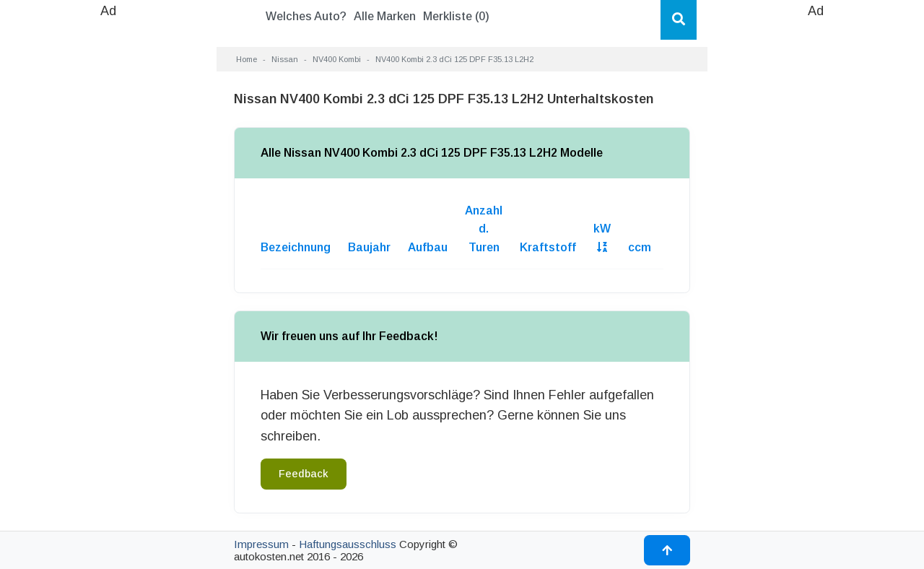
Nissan (285, 59)
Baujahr (369, 247)
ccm (640, 247)
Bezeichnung (296, 247)
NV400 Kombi (337, 59)
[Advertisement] (108, 238)
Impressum (261, 544)
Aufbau (428, 247)
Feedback (304, 474)
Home (247, 59)
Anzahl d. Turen (484, 229)
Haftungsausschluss (348, 544)
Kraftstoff (548, 247)
